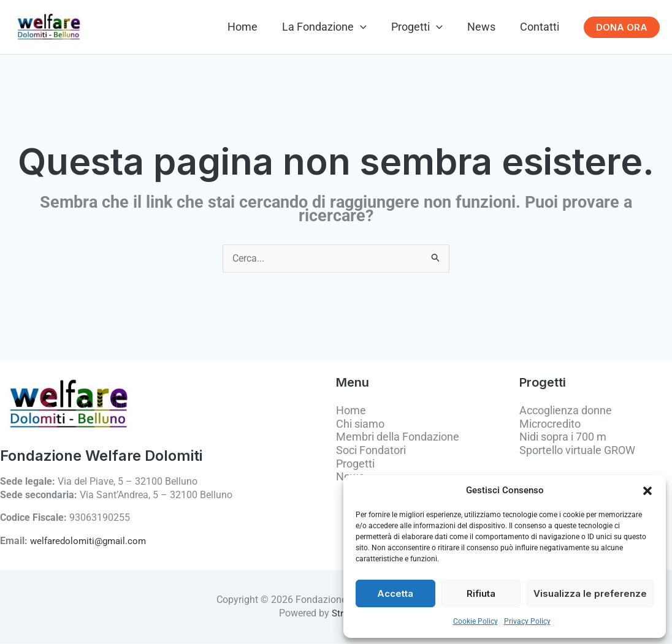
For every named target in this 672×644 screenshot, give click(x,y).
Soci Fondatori (371, 451)
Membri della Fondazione (398, 438)
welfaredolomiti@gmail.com (91, 542)
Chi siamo (360, 424)
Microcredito (550, 424)
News (485, 27)
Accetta (395, 593)
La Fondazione (333, 27)
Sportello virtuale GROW (577, 451)
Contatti (541, 27)
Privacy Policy (527, 621)
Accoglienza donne (566, 411)
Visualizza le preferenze (590, 593)
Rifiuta (481, 593)
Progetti (423, 27)
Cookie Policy (475, 621)
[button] (647, 491)
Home (254, 27)
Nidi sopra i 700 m (563, 438)
